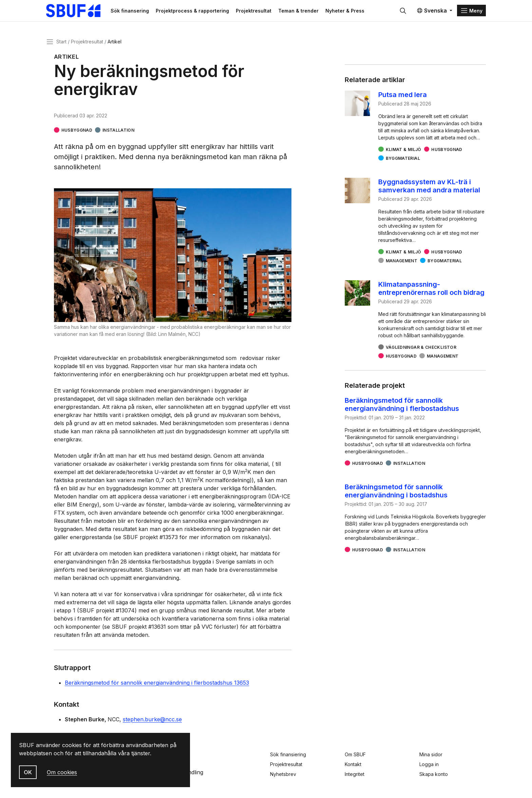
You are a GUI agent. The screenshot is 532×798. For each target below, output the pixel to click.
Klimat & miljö (404, 150)
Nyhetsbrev (283, 774)
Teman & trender (300, 11)
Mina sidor (431, 754)
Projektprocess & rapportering (194, 11)
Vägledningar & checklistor (421, 348)
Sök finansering (131, 11)
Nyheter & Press (347, 11)
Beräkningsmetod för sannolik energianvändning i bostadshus (396, 491)
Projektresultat (255, 11)
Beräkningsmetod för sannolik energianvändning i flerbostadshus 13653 (157, 683)
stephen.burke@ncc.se (152, 720)
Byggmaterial (403, 159)
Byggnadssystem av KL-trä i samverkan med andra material (429, 186)
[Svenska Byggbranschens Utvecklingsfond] (78, 11)
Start (61, 42)
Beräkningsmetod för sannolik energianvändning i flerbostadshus (402, 405)
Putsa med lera (403, 95)
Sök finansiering (288, 754)
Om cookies (62, 772)
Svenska (432, 11)
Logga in (429, 764)
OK (28, 772)
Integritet (355, 774)
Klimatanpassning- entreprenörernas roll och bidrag (431, 289)
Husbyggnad (77, 130)
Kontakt (353, 764)
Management (402, 261)
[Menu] (471, 11)
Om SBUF (355, 754)
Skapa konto (434, 774)
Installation (118, 130)
